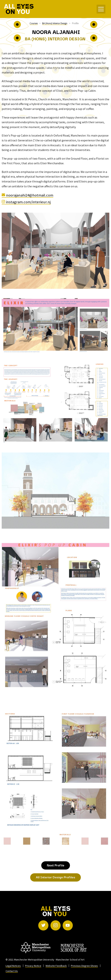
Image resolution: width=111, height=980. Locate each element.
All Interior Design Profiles (55, 877)
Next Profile (56, 865)
